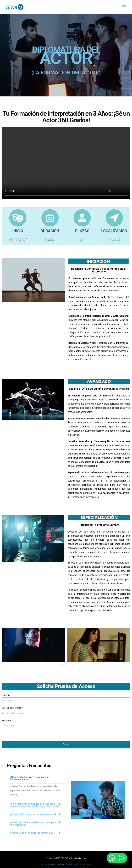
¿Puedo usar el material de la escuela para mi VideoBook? (33, 824)
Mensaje (6, 721)
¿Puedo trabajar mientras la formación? (31, 833)
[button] (5, 645)
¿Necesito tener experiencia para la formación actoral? (29, 778)
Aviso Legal (45, 865)
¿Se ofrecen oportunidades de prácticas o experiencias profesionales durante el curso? (34, 805)
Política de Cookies (83, 865)
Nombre (6, 695)
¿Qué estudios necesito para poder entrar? (33, 814)
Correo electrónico (12, 708)
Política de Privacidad (62, 865)
